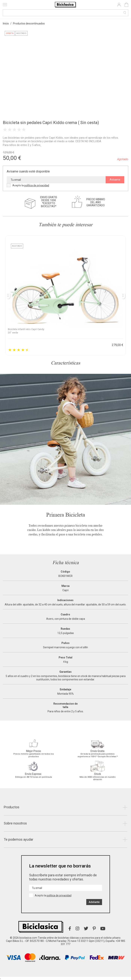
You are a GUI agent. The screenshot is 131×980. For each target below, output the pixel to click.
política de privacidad (37, 185)
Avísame (115, 180)
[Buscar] (65, 13)
